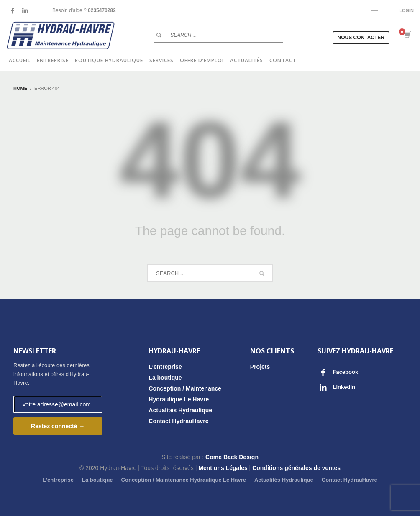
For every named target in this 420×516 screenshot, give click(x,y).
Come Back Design (232, 457)
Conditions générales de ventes (296, 468)
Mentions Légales (223, 468)
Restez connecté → (58, 426)
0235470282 (102, 10)
